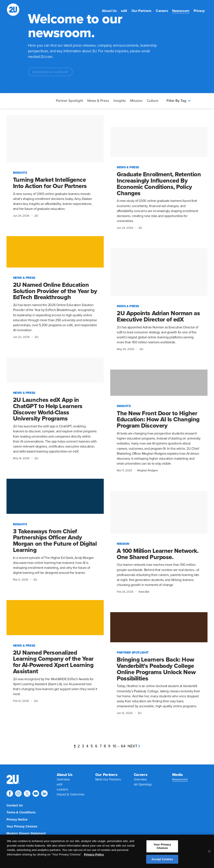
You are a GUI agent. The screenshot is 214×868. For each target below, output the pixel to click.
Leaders (62, 789)
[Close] (209, 853)
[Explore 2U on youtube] (36, 793)
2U (36, 216)
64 (123, 746)
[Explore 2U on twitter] (27, 793)
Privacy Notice (17, 819)
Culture (153, 101)
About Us (109, 11)
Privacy (199, 11)
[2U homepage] (13, 10)
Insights (120, 101)
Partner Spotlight (69, 101)
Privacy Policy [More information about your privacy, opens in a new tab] (94, 856)
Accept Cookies (162, 861)
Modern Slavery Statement (26, 833)
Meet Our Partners (108, 779)
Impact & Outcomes (71, 794)
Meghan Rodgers (148, 471)
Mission (136, 101)
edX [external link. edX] (124, 11)
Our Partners (141, 11)
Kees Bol (144, 592)
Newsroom (181, 11)
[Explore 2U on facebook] (10, 793)
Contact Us (15, 805)
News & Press (98, 101)
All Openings (143, 784)
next (134, 746)
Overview (63, 779)
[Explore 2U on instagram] (18, 793)
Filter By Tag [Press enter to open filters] (179, 101)
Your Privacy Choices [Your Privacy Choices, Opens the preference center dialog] (162, 848)
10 (114, 746)
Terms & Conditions (21, 812)
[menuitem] (109, 11)
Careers (162, 11)
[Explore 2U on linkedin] (44, 793)
